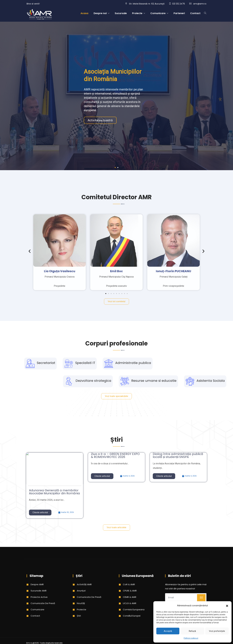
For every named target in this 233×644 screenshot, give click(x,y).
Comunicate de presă (43, 603)
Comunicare (158, 13)
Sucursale (121, 13)
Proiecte (137, 13)
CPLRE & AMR (130, 591)
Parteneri (179, 13)
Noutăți (81, 603)
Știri (79, 616)
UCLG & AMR (130, 603)
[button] (227, 606)
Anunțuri (81, 591)
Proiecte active (39, 597)
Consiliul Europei (132, 616)
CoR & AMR (129, 584)
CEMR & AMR (130, 597)
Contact (195, 13)
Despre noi (100, 13)
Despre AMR (37, 584)
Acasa (84, 13)
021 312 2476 (179, 4)
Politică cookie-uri (191, 638)
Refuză (192, 631)
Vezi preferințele (217, 631)
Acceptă (168, 631)
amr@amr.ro (200, 4)
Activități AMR (84, 584)
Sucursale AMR (39, 591)
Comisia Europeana (134, 609)
